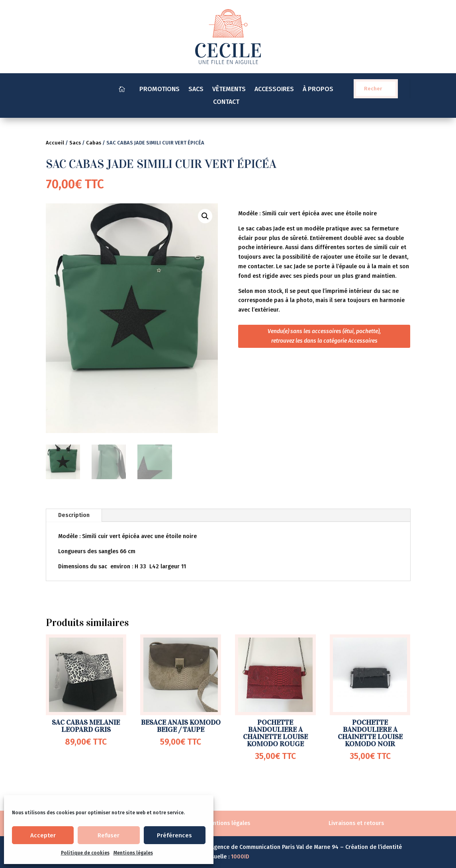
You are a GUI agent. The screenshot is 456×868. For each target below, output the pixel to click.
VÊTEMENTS (229, 90)
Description (74, 515)
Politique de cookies (85, 853)
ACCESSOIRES (274, 90)
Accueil (55, 143)
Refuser (109, 835)
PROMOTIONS (160, 90)
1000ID (240, 857)
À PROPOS (318, 90)
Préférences (174, 835)
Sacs (75, 143)
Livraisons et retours (356, 823)
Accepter (43, 835)
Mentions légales (133, 853)
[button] (205, 216)
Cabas (94, 143)
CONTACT (228, 102)
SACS (196, 90)
